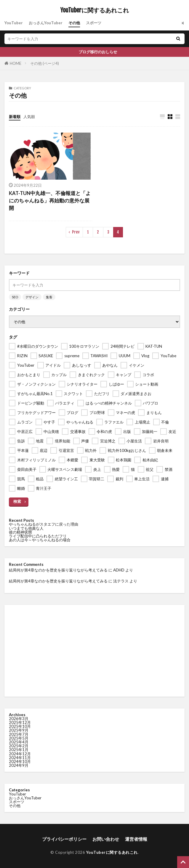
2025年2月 (19, 746)
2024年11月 (20, 758)
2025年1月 (19, 750)
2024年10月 (20, 761)
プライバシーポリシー (64, 839)
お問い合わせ (106, 839)
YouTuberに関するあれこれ (95, 10)
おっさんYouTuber (46, 23)
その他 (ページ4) (45, 63)
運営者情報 (136, 839)
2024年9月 (19, 765)
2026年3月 (19, 719)
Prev (76, 232)
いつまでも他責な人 (26, 528)
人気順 (29, 117)
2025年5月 (19, 738)
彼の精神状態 (20, 532)
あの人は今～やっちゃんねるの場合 (40, 540)
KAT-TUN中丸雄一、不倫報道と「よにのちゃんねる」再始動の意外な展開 (50, 201)
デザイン (32, 297)
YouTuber (14, 23)
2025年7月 (19, 734)
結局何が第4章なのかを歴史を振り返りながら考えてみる (58, 570)
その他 (74, 23)
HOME (16, 63)
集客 (49, 297)
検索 (17, 501)
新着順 (15, 117)
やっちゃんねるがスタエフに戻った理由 (44, 524)
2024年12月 (20, 754)
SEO (15, 297)
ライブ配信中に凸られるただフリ (38, 536)
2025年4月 (19, 742)
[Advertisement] (94, 651)
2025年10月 (20, 726)
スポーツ (94, 23)
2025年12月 (20, 722)
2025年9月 (19, 730)
